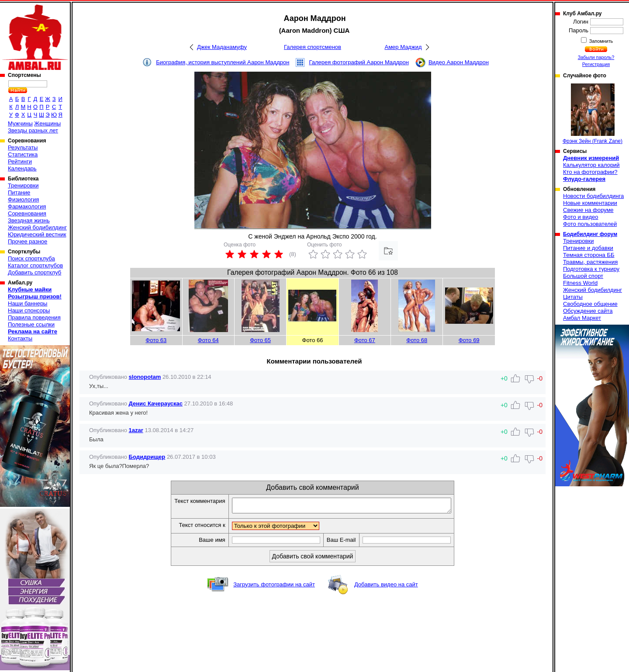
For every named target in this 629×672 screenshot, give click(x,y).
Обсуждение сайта (588, 311)
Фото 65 (260, 340)
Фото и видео (581, 217)
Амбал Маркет (582, 318)
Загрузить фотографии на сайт (274, 587)
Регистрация (596, 64)
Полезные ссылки (31, 324)
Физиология (23, 199)
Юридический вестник (37, 234)
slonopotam (145, 377)
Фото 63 (156, 340)
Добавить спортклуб (35, 272)
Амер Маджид (403, 47)
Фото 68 (417, 340)
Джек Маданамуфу (222, 47)
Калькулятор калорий (591, 165)
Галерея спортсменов (313, 47)
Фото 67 (365, 340)
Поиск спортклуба (31, 258)
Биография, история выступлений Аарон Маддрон (223, 62)
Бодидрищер (147, 457)
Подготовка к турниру (591, 269)
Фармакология (27, 206)
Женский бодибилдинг (37, 227)
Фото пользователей (590, 224)
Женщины (47, 123)
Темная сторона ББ (589, 255)
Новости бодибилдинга (593, 196)
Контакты (20, 338)
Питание (19, 192)
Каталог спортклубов (35, 265)
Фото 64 (208, 340)
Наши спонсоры (29, 310)
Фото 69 (469, 340)
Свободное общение (590, 304)
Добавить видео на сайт (386, 587)
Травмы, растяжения (590, 262)
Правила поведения (34, 317)
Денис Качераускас (156, 404)
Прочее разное (28, 241)
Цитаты (573, 297)
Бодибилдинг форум (590, 234)
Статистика (23, 154)
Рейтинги (20, 161)
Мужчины (20, 123)
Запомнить (601, 41)
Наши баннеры (28, 303)
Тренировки (23, 185)
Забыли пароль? (596, 57)
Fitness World (580, 283)
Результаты (23, 147)
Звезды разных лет (33, 130)
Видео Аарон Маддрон (459, 62)
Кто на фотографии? (590, 172)
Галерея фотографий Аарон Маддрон (359, 62)
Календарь (22, 168)
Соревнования (27, 213)
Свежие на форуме (588, 210)
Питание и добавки (588, 248)
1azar (136, 430)
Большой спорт (583, 276)
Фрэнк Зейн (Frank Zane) (593, 114)
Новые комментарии (590, 203)
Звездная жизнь (29, 220)
